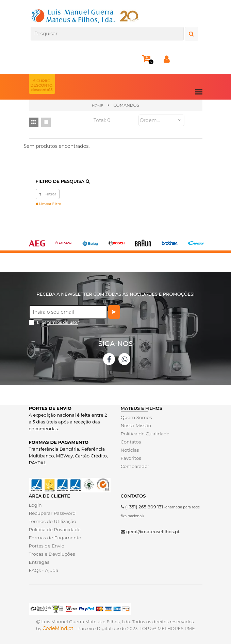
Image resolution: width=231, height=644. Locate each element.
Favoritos (131, 458)
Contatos (131, 442)
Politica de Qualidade (144, 434)
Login (35, 505)
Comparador (135, 466)
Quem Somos (136, 417)
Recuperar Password (52, 513)
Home (97, 106)
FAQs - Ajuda (43, 570)
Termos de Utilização (52, 521)
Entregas (39, 562)
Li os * (59, 322)
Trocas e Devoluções (51, 554)
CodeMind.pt (58, 628)
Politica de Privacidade (54, 529)
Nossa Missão (136, 425)
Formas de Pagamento (54, 537)
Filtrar (48, 194)
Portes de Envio (46, 545)
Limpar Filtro (48, 204)
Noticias (130, 450)
